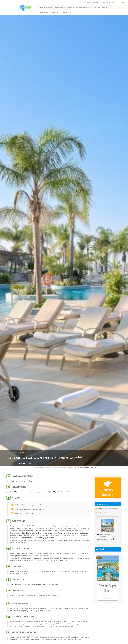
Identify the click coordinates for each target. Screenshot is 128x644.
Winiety (57, 8)
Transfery (93, 8)
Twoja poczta (50, 8)
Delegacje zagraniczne (82, 8)
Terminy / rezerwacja (108, 488)
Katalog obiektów (65, 13)
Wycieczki (104, 8)
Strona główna (39, 468)
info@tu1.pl (110, 2)
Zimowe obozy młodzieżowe (50, 13)
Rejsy (98, 8)
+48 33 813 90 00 (94, 2)
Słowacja (63, 8)
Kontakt (43, 8)
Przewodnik (70, 8)
